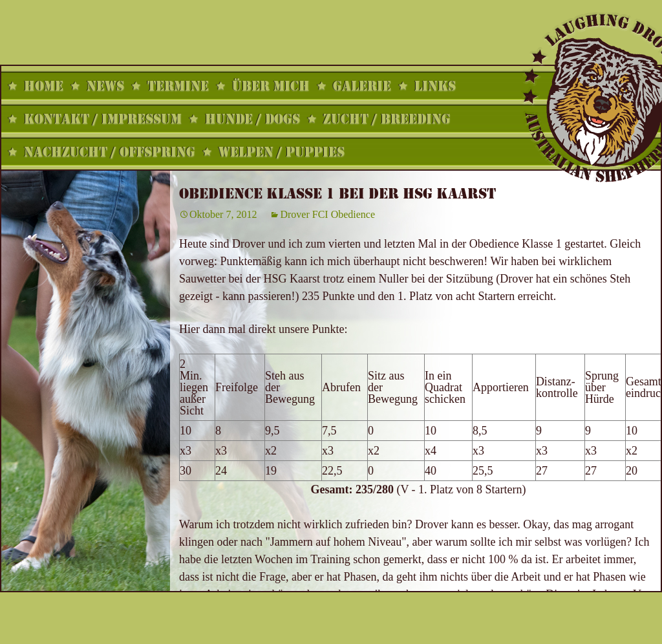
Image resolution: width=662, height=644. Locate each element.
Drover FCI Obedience (327, 214)
